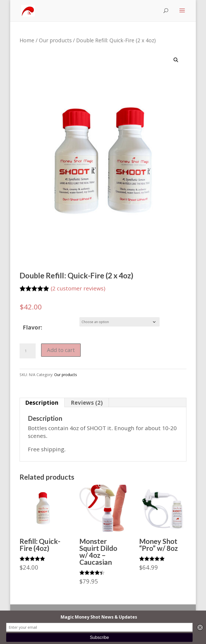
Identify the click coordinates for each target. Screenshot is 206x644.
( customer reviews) (78, 288)
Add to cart (61, 350)
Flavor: (32, 327)
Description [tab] (42, 403)
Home (27, 40)
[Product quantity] (28, 351)
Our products (55, 40)
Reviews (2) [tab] (87, 403)
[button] (176, 60)
